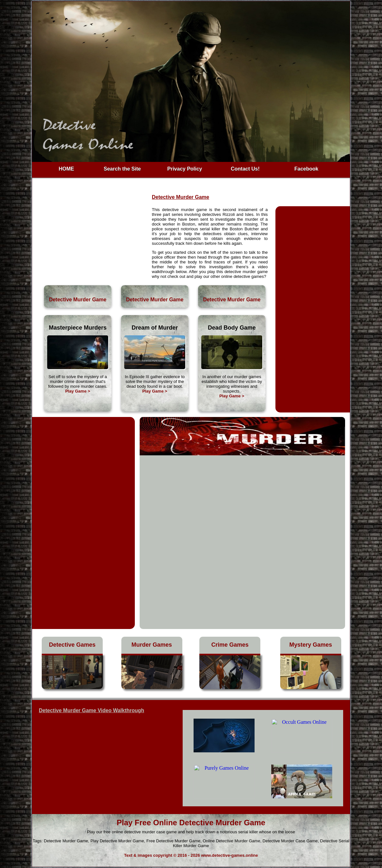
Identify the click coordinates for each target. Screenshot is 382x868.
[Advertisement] (92, 236)
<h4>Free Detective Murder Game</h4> (263, 758)
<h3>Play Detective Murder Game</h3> (103, 760)
